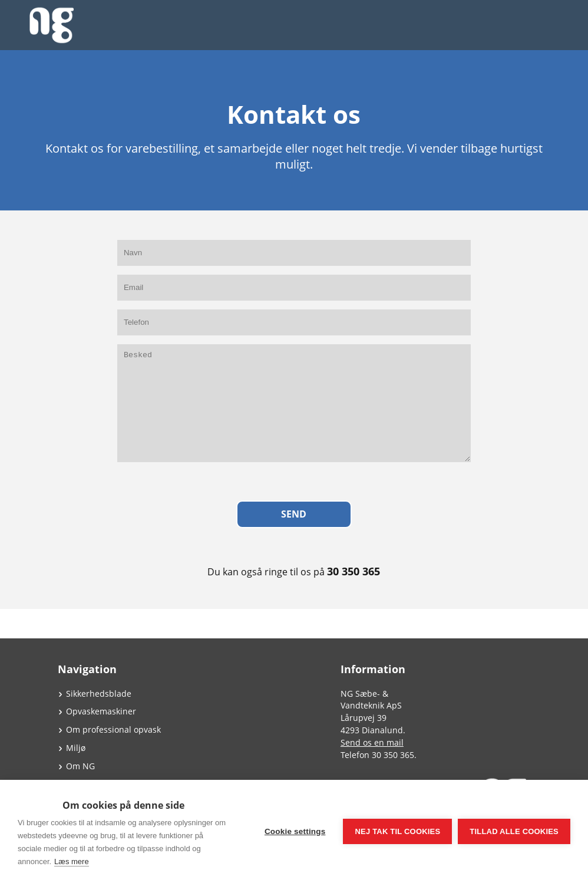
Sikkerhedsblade (99, 693)
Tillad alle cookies (514, 831)
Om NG (80, 766)
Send (294, 514)
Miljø (76, 748)
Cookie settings (295, 831)
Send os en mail (372, 742)
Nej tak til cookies (397, 831)
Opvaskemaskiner (101, 711)
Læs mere (72, 861)
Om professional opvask (113, 729)
